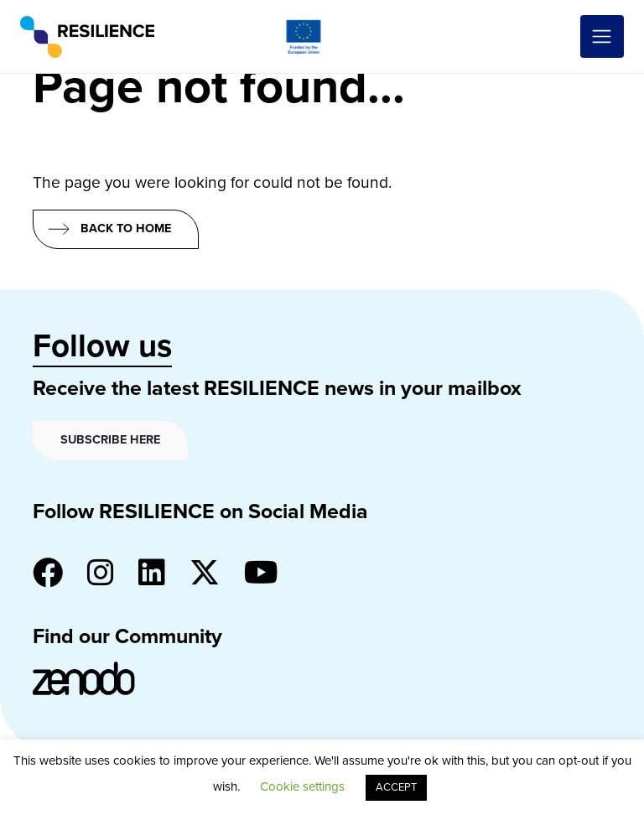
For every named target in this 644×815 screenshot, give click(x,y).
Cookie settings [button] (302, 786)
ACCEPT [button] (396, 787)
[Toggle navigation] (602, 37)
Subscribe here (110, 440)
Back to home (126, 228)
